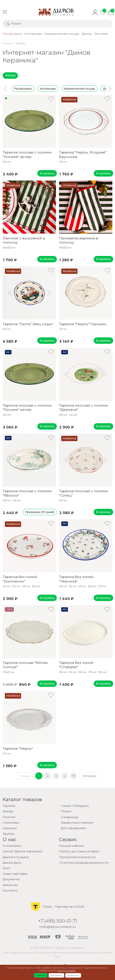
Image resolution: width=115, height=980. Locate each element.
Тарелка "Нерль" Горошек (83, 324)
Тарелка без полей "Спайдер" (76, 665)
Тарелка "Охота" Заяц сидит (28, 324)
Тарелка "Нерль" (18, 748)
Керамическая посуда (79, 88)
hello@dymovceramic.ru (58, 927)
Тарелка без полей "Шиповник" (20, 579)
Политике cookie (66, 970)
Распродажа (23, 88)
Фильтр (10, 75)
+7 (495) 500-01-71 (58, 921)
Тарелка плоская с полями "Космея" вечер (27, 154)
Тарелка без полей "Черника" (76, 579)
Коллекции (48, 88)
